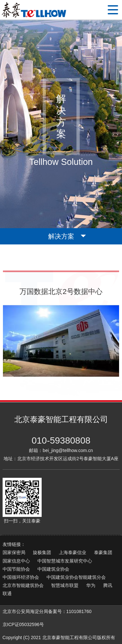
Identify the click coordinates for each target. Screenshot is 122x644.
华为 (91, 585)
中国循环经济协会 (21, 577)
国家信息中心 (16, 561)
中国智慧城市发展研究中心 (65, 561)
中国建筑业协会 (53, 569)
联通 (7, 593)
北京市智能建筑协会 (23, 585)
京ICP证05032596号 (23, 624)
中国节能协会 (16, 569)
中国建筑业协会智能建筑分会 (76, 577)
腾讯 (108, 585)
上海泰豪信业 (73, 552)
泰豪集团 (103, 552)
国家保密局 (14, 552)
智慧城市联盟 (65, 585)
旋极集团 (42, 552)
